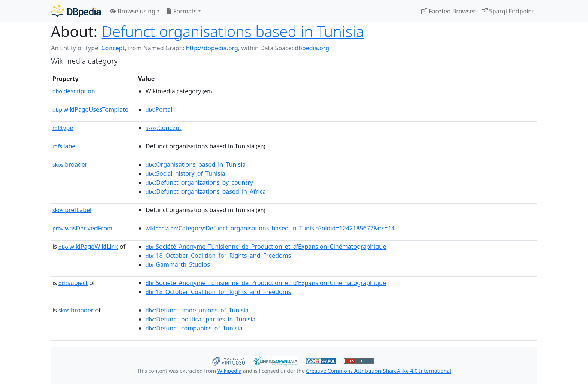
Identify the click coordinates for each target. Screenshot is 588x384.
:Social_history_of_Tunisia (185, 173)
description (74, 91)
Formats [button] (181, 11)
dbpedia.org (312, 48)
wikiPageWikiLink (88, 247)
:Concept (163, 128)
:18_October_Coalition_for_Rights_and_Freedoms (218, 256)
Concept (113, 48)
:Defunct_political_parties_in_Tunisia (200, 319)
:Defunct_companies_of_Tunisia (194, 328)
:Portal (159, 109)
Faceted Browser (448, 11)
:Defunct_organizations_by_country (199, 182)
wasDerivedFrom (82, 228)
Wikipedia (229, 371)
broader (70, 164)
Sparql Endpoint (508, 11)
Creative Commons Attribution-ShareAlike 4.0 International (378, 371)
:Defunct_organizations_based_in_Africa (206, 191)
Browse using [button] (133, 11)
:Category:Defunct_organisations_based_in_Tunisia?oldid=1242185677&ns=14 (270, 228)
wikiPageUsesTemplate (90, 109)
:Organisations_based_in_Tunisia (196, 164)
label (65, 146)
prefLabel (72, 210)
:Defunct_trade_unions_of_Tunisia (197, 310)
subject (73, 283)
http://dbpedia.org (212, 48)
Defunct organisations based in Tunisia (233, 31)
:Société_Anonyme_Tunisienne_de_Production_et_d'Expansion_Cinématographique (266, 247)
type (63, 128)
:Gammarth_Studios (178, 264)
